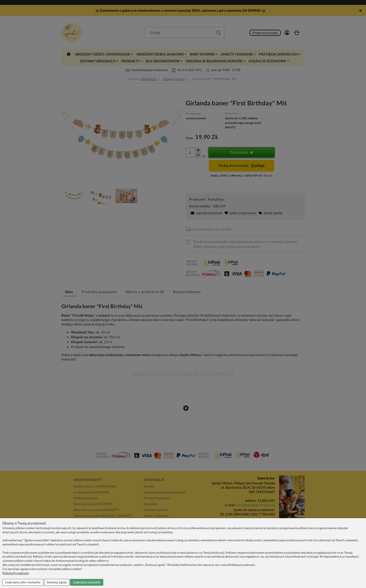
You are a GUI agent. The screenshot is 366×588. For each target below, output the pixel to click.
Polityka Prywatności (16, 573)
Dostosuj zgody (57, 582)
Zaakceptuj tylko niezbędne (23, 582)
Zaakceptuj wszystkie (87, 582)
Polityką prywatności (242, 565)
